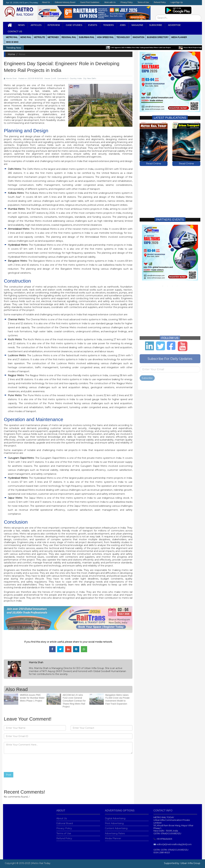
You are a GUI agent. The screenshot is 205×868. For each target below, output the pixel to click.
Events (93, 25)
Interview (54, 25)
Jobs (123, 25)
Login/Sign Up (177, 2)
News (21, 25)
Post (9, 775)
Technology (123, 37)
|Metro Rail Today (41, 863)
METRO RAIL (12, 37)
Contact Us (15, 31)
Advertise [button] (174, 25)
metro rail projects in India (67, 570)
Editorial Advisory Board (65, 2)
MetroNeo (53, 37)
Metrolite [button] (39, 37)
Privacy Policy (127, 2)
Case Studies (74, 25)
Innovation (138, 37)
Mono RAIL (26, 37)
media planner (179, 37)
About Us (46, 2)
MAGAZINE (137, 25)
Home (11, 54)
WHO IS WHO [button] (12, 42)
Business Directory (158, 37)
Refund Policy (160, 2)
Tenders (109, 25)
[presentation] (28, 763)
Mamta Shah (10, 78)
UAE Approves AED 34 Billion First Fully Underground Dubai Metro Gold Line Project (142, 48)
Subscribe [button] (156, 25)
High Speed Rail (105, 37)
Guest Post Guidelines (90, 2)
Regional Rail (69, 37)
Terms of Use (143, 2)
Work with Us (110, 2)
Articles (36, 25)
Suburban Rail (87, 37)
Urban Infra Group (190, 863)
